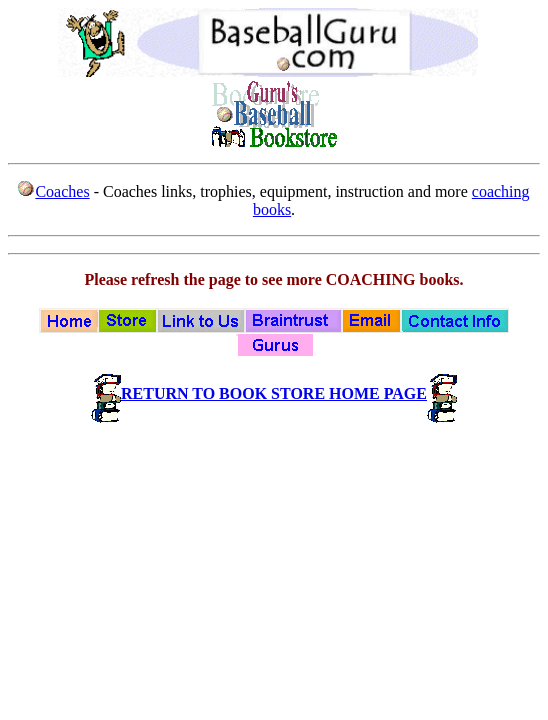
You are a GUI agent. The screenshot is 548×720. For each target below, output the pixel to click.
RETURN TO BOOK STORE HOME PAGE (274, 393)
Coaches (62, 191)
